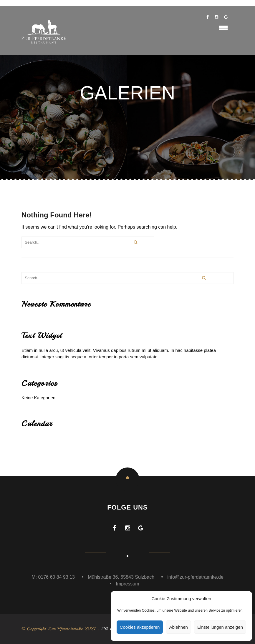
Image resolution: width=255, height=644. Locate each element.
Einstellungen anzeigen (220, 627)
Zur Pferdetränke (66, 629)
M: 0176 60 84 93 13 (53, 577)
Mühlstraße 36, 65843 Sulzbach (121, 577)
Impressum (127, 584)
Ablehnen (178, 627)
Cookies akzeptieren (140, 627)
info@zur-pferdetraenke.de (195, 577)
